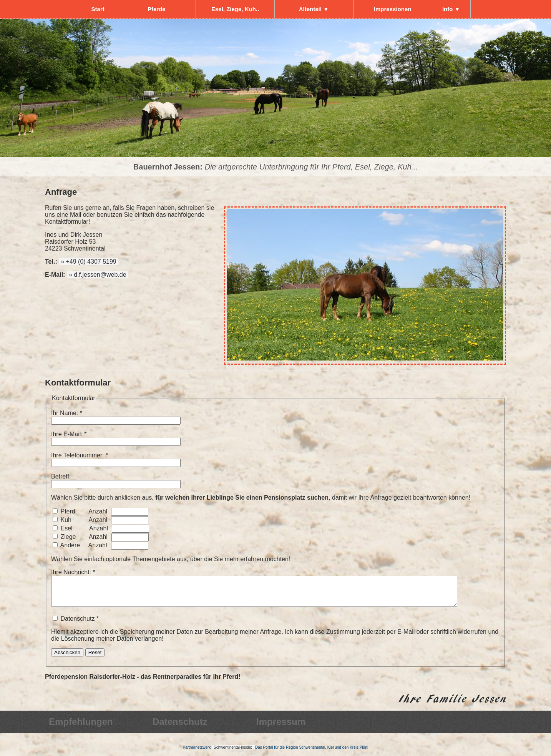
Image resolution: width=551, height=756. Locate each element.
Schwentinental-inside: (233, 753)
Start (98, 9)
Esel (66, 528)
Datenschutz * (275, 635)
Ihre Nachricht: (71, 572)
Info (451, 9)
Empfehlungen (81, 727)
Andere (70, 545)
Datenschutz (180, 727)
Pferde (157, 9)
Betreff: (61, 476)
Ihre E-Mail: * (69, 434)
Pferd (68, 511)
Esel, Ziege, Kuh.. (235, 9)
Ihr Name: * (67, 413)
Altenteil (314, 9)
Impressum (281, 727)
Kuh (66, 520)
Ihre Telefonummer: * (80, 455)
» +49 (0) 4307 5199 (89, 262)
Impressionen (393, 9)
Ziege (68, 537)
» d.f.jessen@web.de (98, 275)
